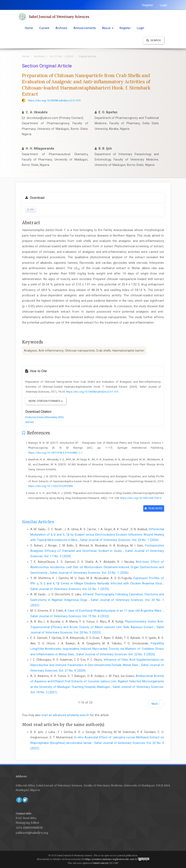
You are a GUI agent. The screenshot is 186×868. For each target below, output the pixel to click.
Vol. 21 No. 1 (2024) (61, 56)
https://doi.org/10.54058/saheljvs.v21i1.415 (54, 100)
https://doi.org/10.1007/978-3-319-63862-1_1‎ (55, 453)
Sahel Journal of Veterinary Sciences (60, 17)
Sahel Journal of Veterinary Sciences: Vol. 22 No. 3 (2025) (116, 654)
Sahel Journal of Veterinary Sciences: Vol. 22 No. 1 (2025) (70, 589)
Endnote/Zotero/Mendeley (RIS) (45, 417)
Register (148, 5)
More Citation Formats (46, 401)
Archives (61, 28)
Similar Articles (38, 522)
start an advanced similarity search (65, 715)
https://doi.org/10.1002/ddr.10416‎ (141, 498)
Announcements (85, 28)
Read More (154, 508)
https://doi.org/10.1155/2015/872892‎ (51, 486)
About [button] (108, 28)
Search (154, 40)
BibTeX (30, 422)
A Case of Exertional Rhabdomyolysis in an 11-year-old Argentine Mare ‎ (114, 611)
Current (44, 28)
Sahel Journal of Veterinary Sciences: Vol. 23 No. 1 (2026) (119, 540)
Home (29, 28)
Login (164, 5)
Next (156, 704)
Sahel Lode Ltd (101, 863)
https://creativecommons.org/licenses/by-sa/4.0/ (111, 859)
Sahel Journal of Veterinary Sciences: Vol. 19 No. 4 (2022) (70, 616)
